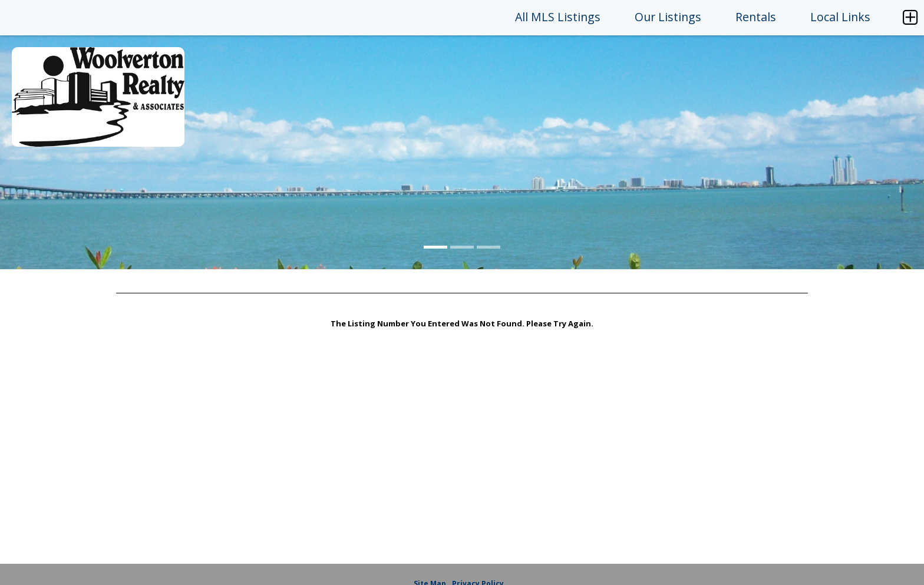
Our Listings (668, 17)
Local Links (840, 17)
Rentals (756, 17)
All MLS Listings (558, 17)
